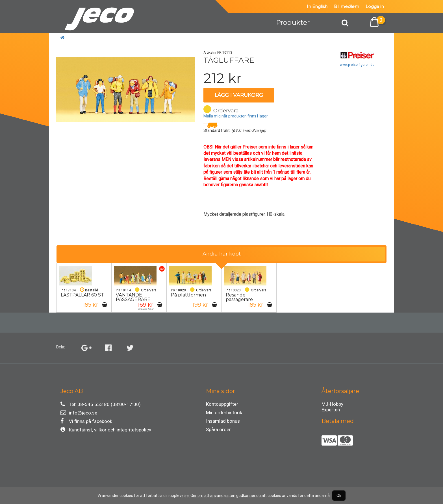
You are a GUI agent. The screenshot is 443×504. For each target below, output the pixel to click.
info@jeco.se (79, 413)
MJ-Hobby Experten (332, 405)
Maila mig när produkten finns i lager (236, 116)
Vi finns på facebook (86, 421)
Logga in (375, 6)
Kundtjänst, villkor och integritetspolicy (106, 430)
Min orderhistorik (224, 413)
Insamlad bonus (223, 421)
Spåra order (218, 429)
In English (317, 6)
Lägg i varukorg (239, 95)
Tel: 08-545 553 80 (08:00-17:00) (101, 404)
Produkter (293, 22)
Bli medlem (347, 6)
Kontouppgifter (222, 404)
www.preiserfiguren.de (357, 65)
